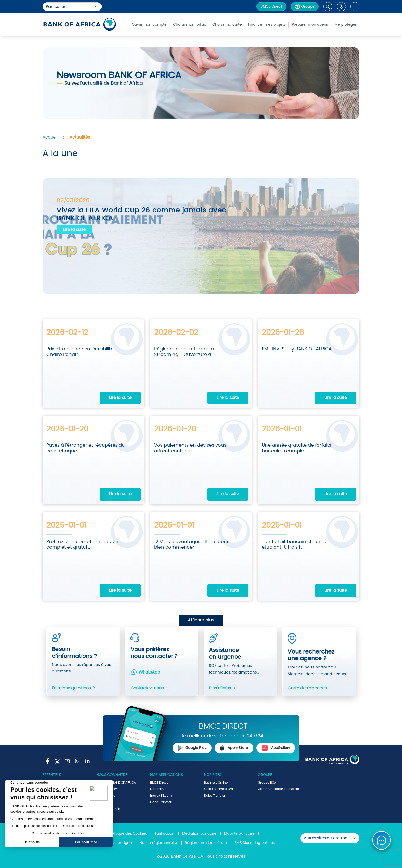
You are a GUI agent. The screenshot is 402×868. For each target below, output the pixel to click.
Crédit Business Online (221, 789)
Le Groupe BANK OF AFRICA (116, 782)
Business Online (216, 782)
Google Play (192, 747)
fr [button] (355, 7)
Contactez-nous (150, 688)
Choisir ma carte (227, 25)
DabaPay (157, 789)
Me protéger (345, 25)
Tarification (164, 833)
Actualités (80, 137)
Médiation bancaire (199, 833)
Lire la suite (74, 230)
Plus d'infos (223, 688)
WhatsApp (145, 672)
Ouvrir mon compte (149, 25)
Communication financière (278, 789)
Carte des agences (310, 688)
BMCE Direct (271, 7)
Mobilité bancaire (239, 833)
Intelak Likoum (161, 795)
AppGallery (276, 747)
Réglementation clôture (206, 842)
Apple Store (234, 747)
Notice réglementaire (158, 842)
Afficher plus (201, 620)
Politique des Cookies (128, 833)
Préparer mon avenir (310, 25)
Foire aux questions (74, 688)
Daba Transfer (161, 802)
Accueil (50, 137)
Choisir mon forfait (189, 25)
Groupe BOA (267, 782)
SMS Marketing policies (255, 842)
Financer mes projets (267, 25)
